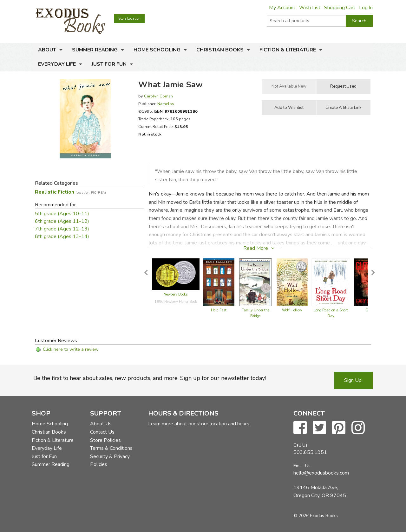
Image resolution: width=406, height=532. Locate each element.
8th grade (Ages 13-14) (62, 236)
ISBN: (176, 111)
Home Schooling (157, 50)
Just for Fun (109, 64)
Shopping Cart (340, 8)
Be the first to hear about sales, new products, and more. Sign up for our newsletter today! (150, 378)
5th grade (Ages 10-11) (62, 214)
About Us (101, 424)
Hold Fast (219, 310)
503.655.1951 (310, 452)
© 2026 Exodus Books (316, 516)
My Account (282, 8)
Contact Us (102, 432)
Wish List (310, 8)
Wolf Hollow (292, 310)
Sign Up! (353, 380)
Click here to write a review (71, 349)
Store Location (129, 19)
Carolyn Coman (158, 96)
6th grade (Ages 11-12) (62, 221)
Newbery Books (176, 294)
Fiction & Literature (288, 50)
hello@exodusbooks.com (321, 473)
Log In (366, 8)
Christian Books (220, 50)
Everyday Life (57, 64)
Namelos (166, 104)
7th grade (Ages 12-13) (62, 229)
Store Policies (105, 440)
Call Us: (301, 445)
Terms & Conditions (111, 448)
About (47, 50)
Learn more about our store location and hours (199, 424)
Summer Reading (95, 50)
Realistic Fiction (70, 192)
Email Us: (302, 466)
